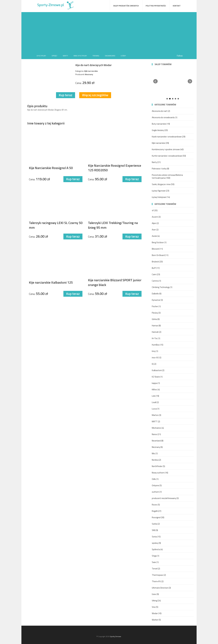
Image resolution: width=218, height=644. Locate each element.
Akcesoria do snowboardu (165, 117)
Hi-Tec (156, 338)
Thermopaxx (159, 575)
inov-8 (157, 358)
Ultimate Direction (161, 588)
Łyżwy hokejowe (161, 197)
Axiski (156, 236)
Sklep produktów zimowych (126, 6)
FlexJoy (156, 313)
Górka (156, 319)
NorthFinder (158, 466)
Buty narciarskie (161, 124)
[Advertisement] (109, 32)
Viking (156, 601)
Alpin (155, 223)
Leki (155, 396)
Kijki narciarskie (160, 143)
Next (190, 81)
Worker (156, 620)
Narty (65, 56)
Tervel (156, 569)
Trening (96, 56)
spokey (156, 543)
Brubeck (157, 262)
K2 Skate (157, 377)
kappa (156, 383)
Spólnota (157, 549)
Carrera (156, 281)
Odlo (155, 479)
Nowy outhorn (160, 473)
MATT (156, 421)
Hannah (157, 332)
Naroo (156, 434)
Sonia (156, 537)
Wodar (157, 613)
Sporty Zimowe (116, 636)
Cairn (156, 274)
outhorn (157, 492)
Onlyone (157, 485)
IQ (154, 364)
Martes (156, 415)
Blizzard (157, 249)
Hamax (156, 326)
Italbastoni (158, 370)
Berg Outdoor (159, 242)
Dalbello (157, 294)
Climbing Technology (162, 287)
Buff (156, 268)
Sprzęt (54, 56)
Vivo (155, 607)
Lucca (156, 409)
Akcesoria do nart (161, 111)
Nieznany (157, 447)
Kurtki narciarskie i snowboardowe (169, 156)
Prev (155, 81)
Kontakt (177, 6)
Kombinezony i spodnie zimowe (168, 149)
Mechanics (158, 428)
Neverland (158, 441)
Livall (155, 402)
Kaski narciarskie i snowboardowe (169, 137)
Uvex (155, 594)
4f (155, 210)
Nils (155, 453)
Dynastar (157, 300)
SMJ (155, 530)
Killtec (156, 390)
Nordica (156, 460)
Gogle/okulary (160, 130)
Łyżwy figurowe (161, 191)
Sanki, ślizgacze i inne (163, 184)
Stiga (156, 556)
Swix (155, 562)
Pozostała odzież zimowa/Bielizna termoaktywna (167, 176)
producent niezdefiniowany (165, 498)
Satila (156, 524)
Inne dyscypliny (80, 56)
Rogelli (157, 511)
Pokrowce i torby (160, 169)
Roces (156, 505)
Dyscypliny (41, 56)
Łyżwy (123, 56)
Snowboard (110, 56)
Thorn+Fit (158, 581)
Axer (155, 230)
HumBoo (158, 345)
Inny (155, 351)
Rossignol (158, 517)
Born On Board (160, 255)
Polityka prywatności (156, 6)
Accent (156, 217)
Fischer (156, 306)
